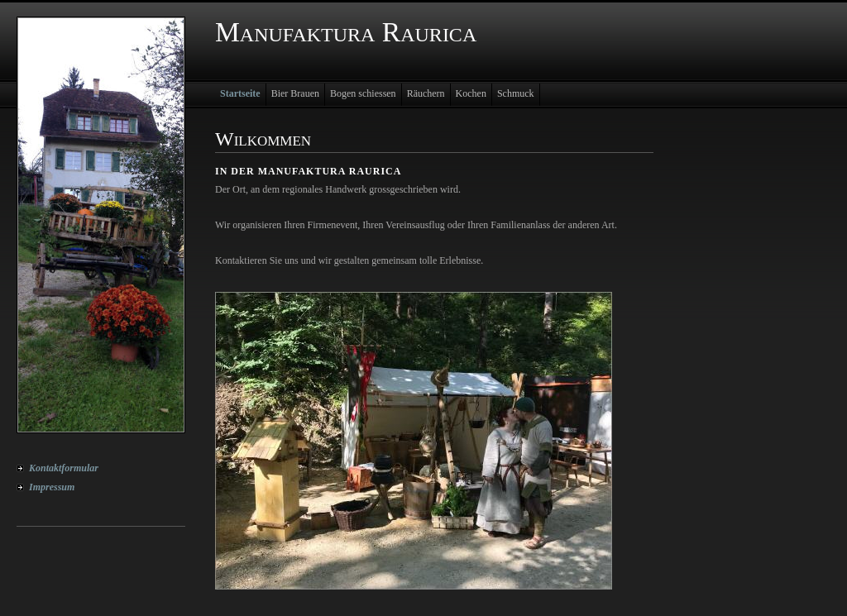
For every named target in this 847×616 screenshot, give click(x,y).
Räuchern (426, 93)
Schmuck (516, 93)
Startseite (240, 93)
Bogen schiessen (363, 93)
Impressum (52, 487)
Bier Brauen (295, 93)
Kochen (471, 93)
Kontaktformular (64, 468)
